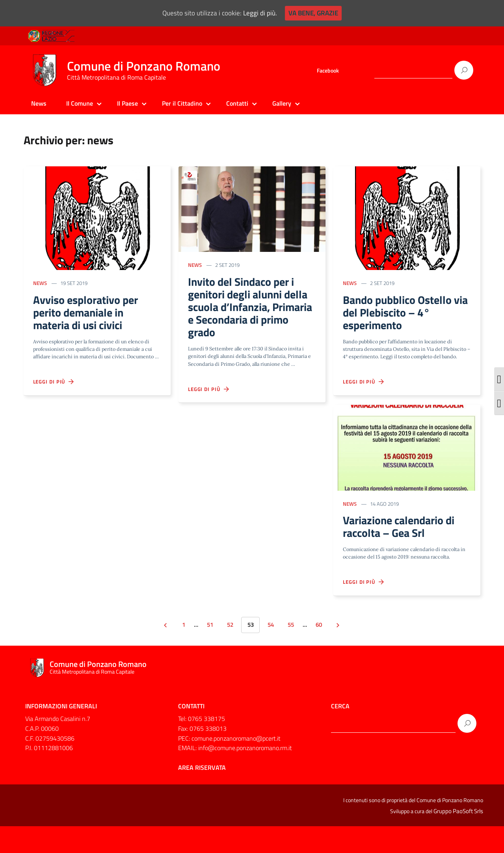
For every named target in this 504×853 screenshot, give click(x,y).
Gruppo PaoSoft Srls (458, 838)
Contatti (237, 103)
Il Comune (80, 103)
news (41, 285)
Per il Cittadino (182, 103)
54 (272, 651)
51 (206, 651)
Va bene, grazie (310, 13)
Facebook (328, 71)
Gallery (282, 103)
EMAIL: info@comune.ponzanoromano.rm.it (235, 775)
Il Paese (127, 103)
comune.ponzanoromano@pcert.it (236, 765)
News (39, 103)
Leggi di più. (259, 13)
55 (295, 651)
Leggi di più (55, 395)
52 (228, 651)
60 (325, 651)
